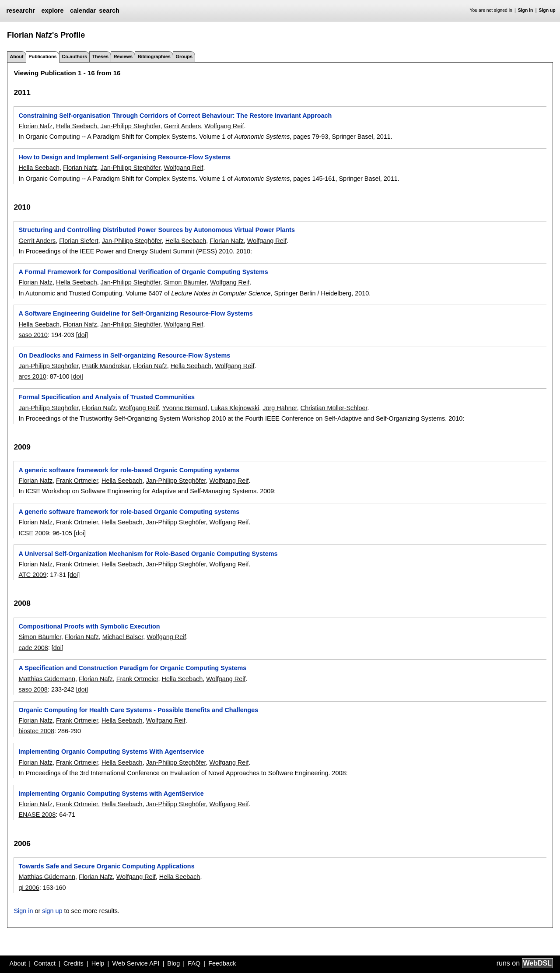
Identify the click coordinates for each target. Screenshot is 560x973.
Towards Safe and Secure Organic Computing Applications (106, 866)
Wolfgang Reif (224, 126)
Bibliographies (154, 56)
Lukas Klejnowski (235, 408)
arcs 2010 (32, 376)
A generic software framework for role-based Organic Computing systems (129, 470)
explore (52, 11)
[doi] (82, 335)
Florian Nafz (35, 126)
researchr (21, 11)
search (109, 11)
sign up (52, 911)
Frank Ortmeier (77, 481)
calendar (83, 11)
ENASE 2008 (37, 815)
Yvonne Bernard (185, 408)
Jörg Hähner (280, 408)
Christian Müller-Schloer (334, 408)
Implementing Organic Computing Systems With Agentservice (111, 752)
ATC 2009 (32, 575)
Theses (100, 56)
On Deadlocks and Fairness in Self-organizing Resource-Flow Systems (124, 355)
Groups (184, 56)
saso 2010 (33, 335)
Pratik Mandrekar (106, 366)
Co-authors (74, 56)
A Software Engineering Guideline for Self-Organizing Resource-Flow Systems (135, 313)
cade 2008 (33, 648)
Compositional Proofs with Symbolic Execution (89, 626)
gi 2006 (29, 888)
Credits (73, 963)
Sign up (547, 10)
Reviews (123, 56)
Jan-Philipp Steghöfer (131, 126)
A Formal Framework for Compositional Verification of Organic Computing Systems (143, 272)
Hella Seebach (77, 126)
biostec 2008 (36, 731)
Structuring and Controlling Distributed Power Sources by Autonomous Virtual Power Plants (157, 230)
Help (98, 963)
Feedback (222, 963)
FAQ (194, 963)
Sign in (526, 10)
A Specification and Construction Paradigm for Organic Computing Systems (132, 668)
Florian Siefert (79, 241)
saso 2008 (33, 689)
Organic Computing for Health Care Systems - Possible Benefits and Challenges (138, 710)
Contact (45, 963)
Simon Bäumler (185, 282)
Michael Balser (123, 637)
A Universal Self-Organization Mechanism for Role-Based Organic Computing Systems (148, 554)
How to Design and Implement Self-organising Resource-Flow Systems (124, 157)
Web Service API (136, 963)
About (16, 56)
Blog (173, 963)
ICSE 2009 (34, 533)
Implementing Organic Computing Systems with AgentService (111, 794)
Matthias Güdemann (47, 679)
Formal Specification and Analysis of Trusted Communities (106, 397)
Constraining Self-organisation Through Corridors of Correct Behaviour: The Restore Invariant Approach (175, 116)
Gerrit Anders (182, 126)
